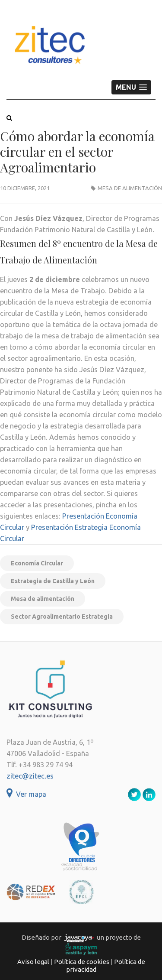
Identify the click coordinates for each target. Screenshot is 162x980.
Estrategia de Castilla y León (53, 581)
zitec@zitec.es (30, 776)
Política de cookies (82, 962)
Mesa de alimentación (130, 188)
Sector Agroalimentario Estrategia (62, 617)
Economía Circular (37, 563)
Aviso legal (33, 962)
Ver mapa (26, 794)
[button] (131, 87)
